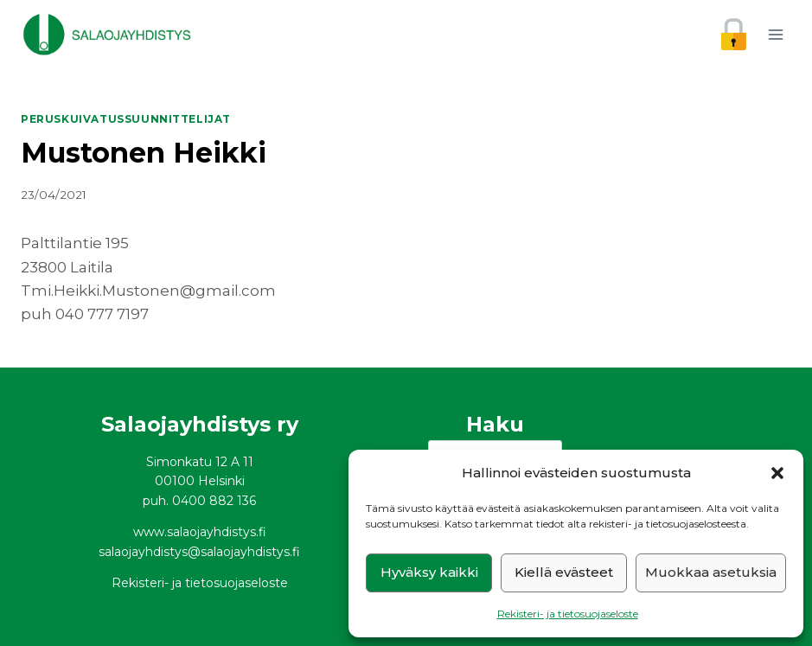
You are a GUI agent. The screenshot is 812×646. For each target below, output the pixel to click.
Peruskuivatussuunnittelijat (126, 119)
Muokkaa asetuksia (711, 572)
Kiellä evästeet (564, 572)
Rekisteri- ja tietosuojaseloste (568, 614)
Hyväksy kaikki (429, 572)
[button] (777, 473)
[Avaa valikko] (775, 34)
